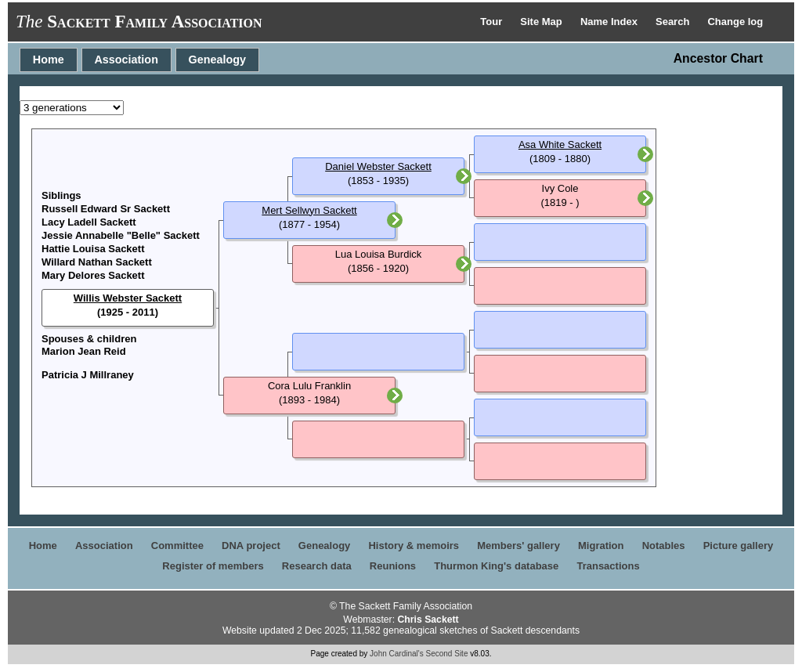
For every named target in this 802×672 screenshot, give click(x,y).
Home (49, 60)
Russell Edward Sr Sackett (106, 209)
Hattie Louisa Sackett (93, 249)
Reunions (393, 566)
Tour (493, 22)
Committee (177, 546)
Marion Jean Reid (84, 351)
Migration (601, 546)
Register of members (213, 566)
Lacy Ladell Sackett (89, 222)
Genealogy (218, 60)
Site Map (542, 22)
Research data (317, 566)
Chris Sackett (428, 620)
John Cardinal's (397, 654)
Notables (664, 546)
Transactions (608, 566)
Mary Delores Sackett (93, 275)
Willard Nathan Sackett (97, 262)
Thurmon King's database (496, 566)
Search (674, 22)
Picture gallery (739, 546)
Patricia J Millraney (88, 375)
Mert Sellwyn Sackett (309, 210)
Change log (735, 22)
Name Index (611, 22)
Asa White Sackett (560, 145)
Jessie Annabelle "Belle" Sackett (121, 235)
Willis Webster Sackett (128, 298)
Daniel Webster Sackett (378, 166)
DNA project (251, 546)
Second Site (447, 654)
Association (126, 60)
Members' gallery (518, 546)
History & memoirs (414, 546)
